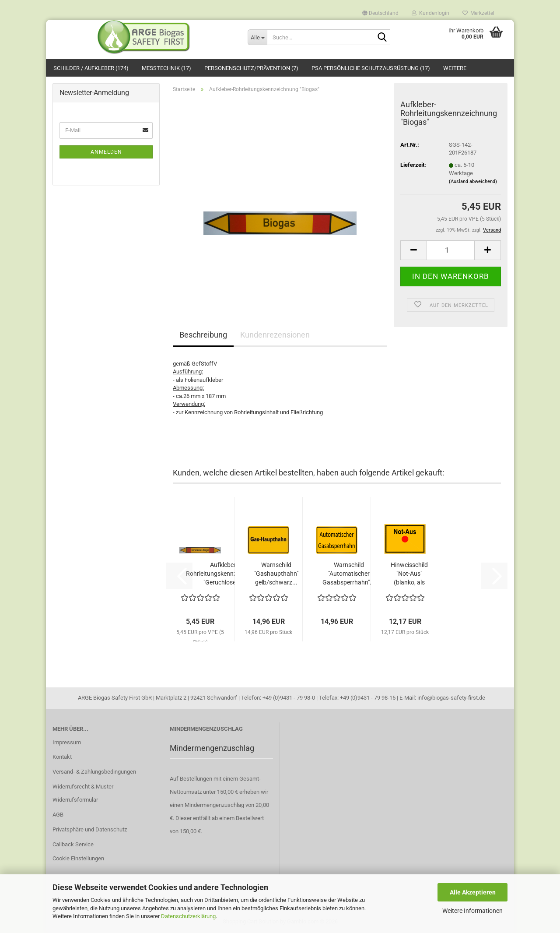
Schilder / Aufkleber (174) (91, 68)
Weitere (455, 68)
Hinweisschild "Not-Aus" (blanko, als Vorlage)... (409, 574)
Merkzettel (478, 13)
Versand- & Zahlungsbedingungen (94, 772)
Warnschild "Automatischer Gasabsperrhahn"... (349, 574)
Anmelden (106, 152)
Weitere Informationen (472, 911)
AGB (58, 815)
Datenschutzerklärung (188, 916)
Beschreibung (203, 335)
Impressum (67, 742)
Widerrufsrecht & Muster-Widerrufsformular (84, 793)
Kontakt (62, 757)
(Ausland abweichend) (473, 181)
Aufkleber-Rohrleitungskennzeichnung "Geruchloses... (224, 574)
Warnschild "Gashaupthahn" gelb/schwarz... (276, 574)
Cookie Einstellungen (78, 858)
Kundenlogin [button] (430, 13)
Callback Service (73, 844)
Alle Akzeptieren (473, 892)
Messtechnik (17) (166, 68)
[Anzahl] (451, 250)
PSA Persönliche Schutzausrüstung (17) (371, 68)
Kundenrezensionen (275, 335)
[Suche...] (257, 37)
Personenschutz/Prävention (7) (251, 68)
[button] (380, 11)
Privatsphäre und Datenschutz (90, 829)
